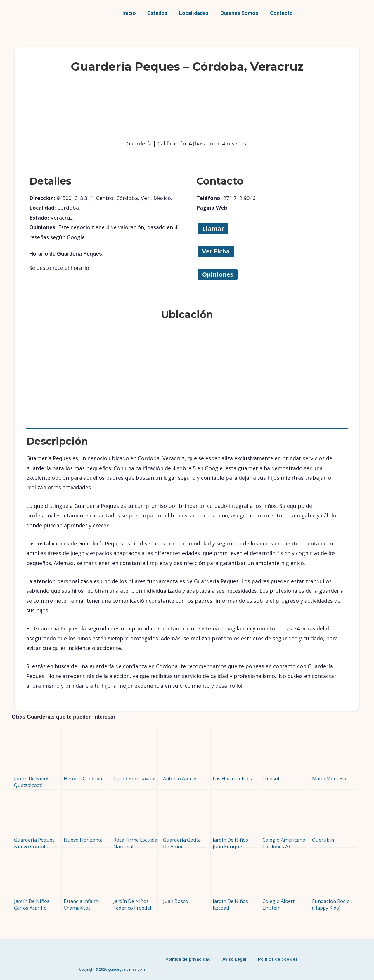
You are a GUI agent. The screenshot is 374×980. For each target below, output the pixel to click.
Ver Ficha (216, 251)
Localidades (194, 13)
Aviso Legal (234, 959)
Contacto (281, 13)
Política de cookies (278, 959)
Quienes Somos (239, 13)
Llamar (213, 229)
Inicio (129, 13)
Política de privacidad (188, 959)
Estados (157, 13)
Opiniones (218, 274)
